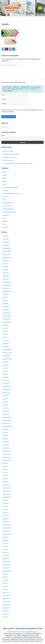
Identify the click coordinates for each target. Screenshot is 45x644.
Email (3, 135)
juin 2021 (5, 331)
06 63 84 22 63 (12, 632)
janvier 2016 (6, 522)
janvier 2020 (6, 384)
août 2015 (5, 537)
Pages (4, 200)
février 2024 (6, 242)
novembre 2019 (7, 390)
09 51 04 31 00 (21, 632)
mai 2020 (5, 371)
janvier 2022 (6, 310)
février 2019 (6, 411)
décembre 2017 (7, 451)
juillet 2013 (6, 614)
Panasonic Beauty (7, 203)
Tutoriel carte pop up (8, 160)
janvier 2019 (6, 414)
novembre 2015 (7, 528)
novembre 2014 (7, 565)
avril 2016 (5, 513)
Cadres (4, 181)
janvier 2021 (6, 347)
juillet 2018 (6, 430)
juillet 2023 (6, 261)
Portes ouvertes (7, 206)
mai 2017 (5, 473)
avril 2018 (5, 439)
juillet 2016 (6, 503)
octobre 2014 (6, 568)
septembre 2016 (7, 497)
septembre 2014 (7, 571)
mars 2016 (6, 516)
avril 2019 (5, 405)
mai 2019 (5, 402)
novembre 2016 (7, 491)
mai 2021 (5, 334)
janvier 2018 (6, 448)
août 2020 (5, 362)
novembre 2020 (7, 353)
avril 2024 (5, 236)
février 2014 (6, 592)
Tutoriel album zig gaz (9, 157)
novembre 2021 (7, 316)
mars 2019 (6, 408)
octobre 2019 (6, 393)
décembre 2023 (7, 248)
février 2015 (6, 556)
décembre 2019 (7, 387)
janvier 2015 (6, 559)
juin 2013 (5, 617)
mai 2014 (5, 583)
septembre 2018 (7, 427)
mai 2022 (5, 301)
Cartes (4, 184)
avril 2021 (5, 337)
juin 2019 (5, 399)
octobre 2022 (6, 288)
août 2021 (5, 325)
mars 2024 (6, 239)
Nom (3, 95)
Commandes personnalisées (10, 187)
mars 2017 (6, 479)
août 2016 (5, 500)
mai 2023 (5, 267)
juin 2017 (5, 470)
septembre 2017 (7, 460)
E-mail (3, 99)
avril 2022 (5, 304)
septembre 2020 (7, 359)
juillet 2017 (6, 467)
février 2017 (6, 482)
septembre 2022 (7, 291)
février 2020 (6, 380)
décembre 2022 (7, 282)
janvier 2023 (6, 279)
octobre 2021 (6, 319)
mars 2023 (6, 273)
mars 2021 (6, 340)
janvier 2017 (6, 485)
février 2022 (6, 307)
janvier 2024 (6, 245)
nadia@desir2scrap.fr (32, 632)
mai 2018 (5, 436)
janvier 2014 (6, 596)
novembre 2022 (7, 285)
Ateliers (5, 175)
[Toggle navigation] (40, 8)
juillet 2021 (6, 328)
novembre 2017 (7, 454)
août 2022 (5, 294)
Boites (4, 178)
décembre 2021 (7, 313)
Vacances (5, 227)
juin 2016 (5, 506)
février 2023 (6, 276)
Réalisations (6, 215)
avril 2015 (5, 549)
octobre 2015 (6, 531)
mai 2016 (5, 510)
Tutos (4, 224)
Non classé (6, 197)
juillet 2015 (6, 540)
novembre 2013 (7, 602)
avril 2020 (5, 374)
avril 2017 (5, 476)
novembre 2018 (7, 420)
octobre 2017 (6, 457)
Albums (5, 172)
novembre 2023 (7, 251)
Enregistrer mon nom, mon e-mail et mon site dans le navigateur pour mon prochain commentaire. (22, 111)
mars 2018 (6, 442)
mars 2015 (6, 553)
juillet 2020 (6, 365)
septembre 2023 (7, 258)
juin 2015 (5, 543)
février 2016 (6, 519)
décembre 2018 (7, 417)
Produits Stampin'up (8, 209)
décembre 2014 (7, 562)
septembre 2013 (7, 608)
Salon (4, 218)
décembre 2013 (7, 599)
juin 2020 (5, 368)
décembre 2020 (7, 350)
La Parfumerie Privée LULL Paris (11, 194)
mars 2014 (6, 589)
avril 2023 (5, 270)
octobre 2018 (6, 423)
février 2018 (6, 445)
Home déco (6, 190)
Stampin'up (6, 221)
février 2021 (6, 344)
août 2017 (5, 463)
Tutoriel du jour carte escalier (11, 154)
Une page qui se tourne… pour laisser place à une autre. (18, 163)
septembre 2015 (7, 534)
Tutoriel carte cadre (8, 151)
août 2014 (5, 574)
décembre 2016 (7, 488)
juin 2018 (5, 433)
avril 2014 (5, 586)
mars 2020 (6, 377)
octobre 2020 (6, 356)
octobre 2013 (6, 605)
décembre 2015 (7, 525)
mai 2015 (5, 546)
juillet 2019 (6, 396)
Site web (4, 104)
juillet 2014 (6, 577)
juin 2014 (5, 580)
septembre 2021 (7, 322)
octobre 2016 (6, 494)
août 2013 (5, 611)
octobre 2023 (6, 254)
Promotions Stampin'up (9, 212)
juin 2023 (5, 264)
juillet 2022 (6, 297)
